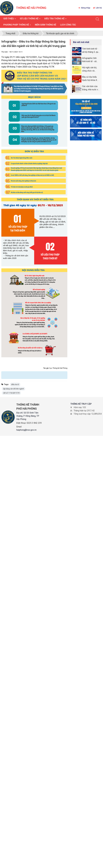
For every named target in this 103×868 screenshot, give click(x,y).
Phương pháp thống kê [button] (17, 26)
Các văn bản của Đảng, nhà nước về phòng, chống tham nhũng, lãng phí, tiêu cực (91, 88)
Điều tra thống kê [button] (55, 19)
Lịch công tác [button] (68, 25)
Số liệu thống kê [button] (30, 19)
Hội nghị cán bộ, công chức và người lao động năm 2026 (89, 69)
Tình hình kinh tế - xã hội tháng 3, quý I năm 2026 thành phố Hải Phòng (91, 51)
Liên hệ (97, 8)
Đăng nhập (84, 8)
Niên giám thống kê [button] (46, 25)
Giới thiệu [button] (10, 19)
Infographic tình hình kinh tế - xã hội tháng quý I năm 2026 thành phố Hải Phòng (90, 60)
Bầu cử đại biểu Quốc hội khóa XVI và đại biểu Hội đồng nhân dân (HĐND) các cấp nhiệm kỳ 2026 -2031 (91, 79)
